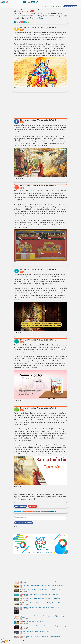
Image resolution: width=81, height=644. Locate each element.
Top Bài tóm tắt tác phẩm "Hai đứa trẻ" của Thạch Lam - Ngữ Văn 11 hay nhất (40, 636)
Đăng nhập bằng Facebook (23, 523)
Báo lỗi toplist (33, 506)
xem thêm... (38, 18)
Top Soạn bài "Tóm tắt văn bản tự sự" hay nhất (32, 622)
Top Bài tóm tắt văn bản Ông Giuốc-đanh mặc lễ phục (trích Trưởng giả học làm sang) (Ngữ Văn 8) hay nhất (43, 627)
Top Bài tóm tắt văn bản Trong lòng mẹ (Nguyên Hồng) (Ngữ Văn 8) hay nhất (40, 599)
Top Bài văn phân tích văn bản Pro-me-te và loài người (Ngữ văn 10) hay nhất (40, 607)
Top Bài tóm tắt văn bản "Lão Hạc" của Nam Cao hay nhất (35, 631)
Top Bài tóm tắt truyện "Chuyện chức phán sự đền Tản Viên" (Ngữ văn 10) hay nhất (42, 585)
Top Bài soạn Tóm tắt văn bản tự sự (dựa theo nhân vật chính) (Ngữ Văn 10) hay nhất (42, 594)
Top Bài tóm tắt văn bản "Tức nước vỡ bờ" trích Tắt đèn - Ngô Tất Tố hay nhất (40, 590)
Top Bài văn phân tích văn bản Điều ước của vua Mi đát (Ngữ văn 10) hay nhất (40, 603)
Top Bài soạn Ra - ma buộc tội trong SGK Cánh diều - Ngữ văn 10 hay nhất (39, 581)
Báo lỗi (32, 11)
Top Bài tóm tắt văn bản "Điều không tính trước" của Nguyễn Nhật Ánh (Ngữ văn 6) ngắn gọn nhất (43, 617)
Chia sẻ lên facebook (21, 506)
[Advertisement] (40, 105)
